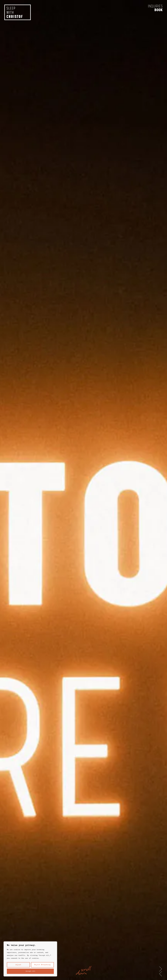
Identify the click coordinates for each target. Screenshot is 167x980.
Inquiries (153, 8)
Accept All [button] (30, 971)
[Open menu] (8, 490)
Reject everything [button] (42, 965)
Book (157, 11)
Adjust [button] (18, 965)
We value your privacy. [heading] (21, 945)
